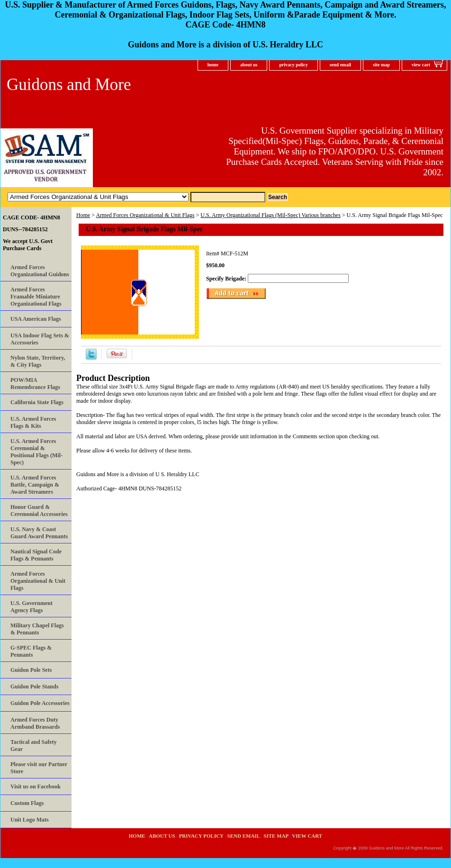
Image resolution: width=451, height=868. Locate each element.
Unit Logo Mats (30, 820)
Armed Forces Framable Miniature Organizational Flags (36, 297)
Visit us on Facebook (36, 787)
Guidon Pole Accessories (40, 703)
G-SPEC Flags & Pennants (31, 651)
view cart (421, 65)
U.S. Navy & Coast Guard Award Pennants (39, 533)
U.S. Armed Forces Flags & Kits (33, 422)
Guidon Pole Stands (34, 687)
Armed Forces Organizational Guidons (40, 271)
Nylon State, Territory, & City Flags (38, 361)
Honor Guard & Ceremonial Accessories (39, 511)
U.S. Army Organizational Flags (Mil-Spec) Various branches (271, 215)
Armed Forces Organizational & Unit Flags (145, 215)
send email (340, 65)
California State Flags (37, 402)
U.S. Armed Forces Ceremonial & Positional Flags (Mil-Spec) (36, 452)
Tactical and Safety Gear (34, 746)
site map (381, 65)
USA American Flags (36, 319)
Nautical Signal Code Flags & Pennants (36, 555)
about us (249, 65)
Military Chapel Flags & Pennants (37, 629)
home (213, 65)
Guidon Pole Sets (31, 670)
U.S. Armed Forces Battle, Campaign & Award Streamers (35, 485)
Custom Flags (27, 803)
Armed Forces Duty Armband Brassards (35, 723)
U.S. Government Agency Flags (32, 607)
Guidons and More (69, 85)
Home (83, 215)
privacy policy (293, 65)
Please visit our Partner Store (39, 768)
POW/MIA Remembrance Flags (35, 384)
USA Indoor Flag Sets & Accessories (40, 339)
